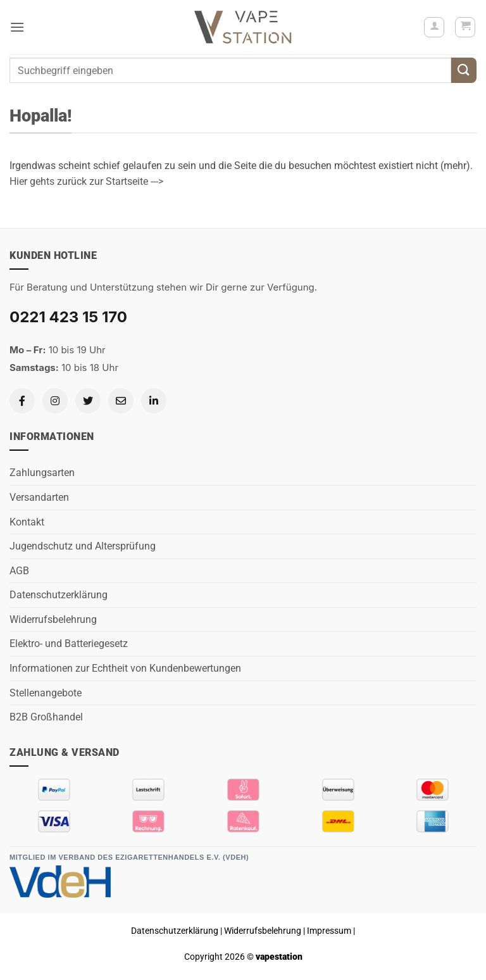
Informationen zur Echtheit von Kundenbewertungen (125, 668)
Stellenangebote (46, 693)
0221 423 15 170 (68, 317)
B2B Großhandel (46, 717)
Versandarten (39, 497)
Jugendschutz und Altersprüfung (83, 546)
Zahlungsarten (42, 473)
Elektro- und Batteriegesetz (69, 644)
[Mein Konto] (434, 27)
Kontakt (27, 522)
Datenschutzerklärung (59, 595)
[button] (17, 27)
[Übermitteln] (464, 70)
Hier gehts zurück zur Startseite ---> (86, 181)
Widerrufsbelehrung (53, 619)
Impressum (329, 931)
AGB (19, 571)
